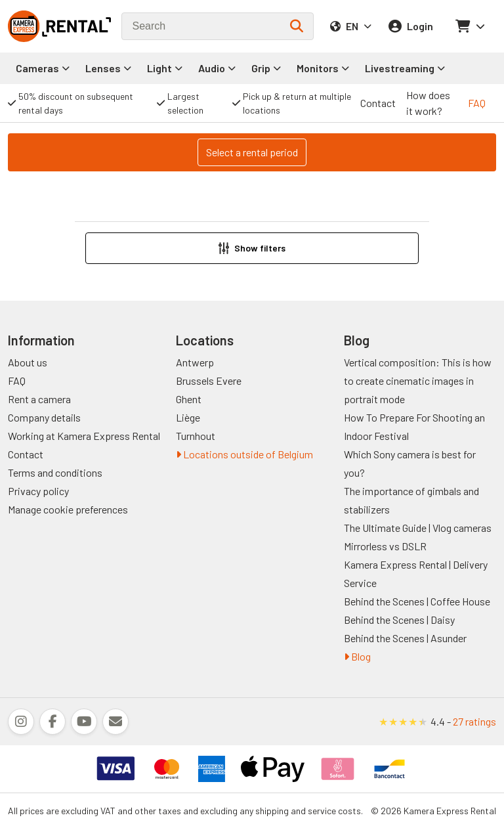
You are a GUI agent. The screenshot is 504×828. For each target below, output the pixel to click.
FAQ (477, 103)
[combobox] (218, 26)
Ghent (189, 399)
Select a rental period (252, 152)
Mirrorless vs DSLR (385, 546)
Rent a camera (39, 399)
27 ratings (474, 721)
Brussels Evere (209, 381)
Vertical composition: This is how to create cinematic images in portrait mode (418, 381)
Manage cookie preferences (68, 509)
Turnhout (196, 436)
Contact (378, 103)
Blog (357, 656)
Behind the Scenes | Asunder (405, 638)
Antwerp (195, 362)
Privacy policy (38, 491)
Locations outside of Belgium (244, 454)
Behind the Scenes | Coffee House (417, 601)
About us (28, 362)
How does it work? (428, 103)
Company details (44, 417)
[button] (252, 248)
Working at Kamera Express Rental (84, 436)
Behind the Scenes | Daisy (399, 620)
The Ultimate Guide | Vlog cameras (418, 528)
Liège (188, 417)
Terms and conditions (55, 472)
